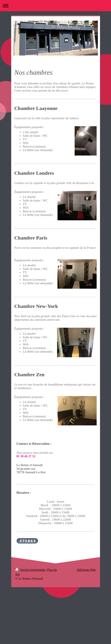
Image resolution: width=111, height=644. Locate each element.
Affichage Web (86, 570)
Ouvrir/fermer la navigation (55, 6)
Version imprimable (31, 570)
